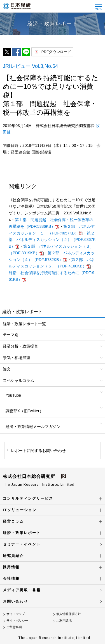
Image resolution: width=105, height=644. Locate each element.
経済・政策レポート (22, 533)
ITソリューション (20, 510)
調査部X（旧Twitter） (25, 411)
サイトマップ (16, 614)
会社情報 (11, 579)
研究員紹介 (13, 556)
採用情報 (11, 567)
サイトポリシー (17, 621)
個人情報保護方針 (69, 614)
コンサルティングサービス (28, 498)
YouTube (13, 395)
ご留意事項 (14, 627)
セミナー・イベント (22, 544)
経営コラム (13, 521)
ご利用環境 (64, 621)
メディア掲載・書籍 (22, 590)
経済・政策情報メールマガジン (33, 427)
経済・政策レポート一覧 (24, 324)
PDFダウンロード (56, 52)
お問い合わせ (15, 601)
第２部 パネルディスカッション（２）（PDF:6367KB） (52, 240)
